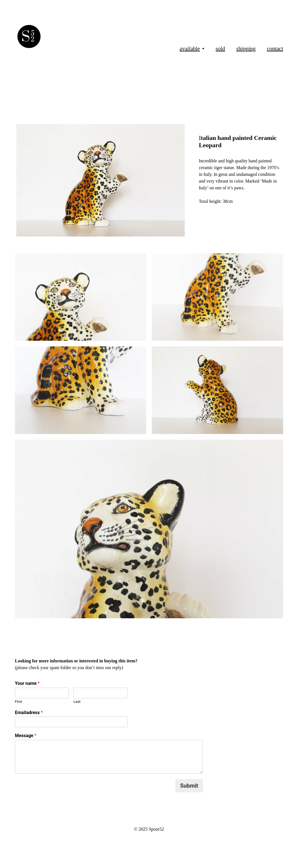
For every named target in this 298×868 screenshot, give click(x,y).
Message (26, 736)
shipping (246, 49)
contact (275, 49)
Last (77, 702)
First (19, 702)
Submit (189, 786)
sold (220, 49)
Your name (27, 683)
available (190, 49)
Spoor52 (156, 829)
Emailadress (29, 713)
